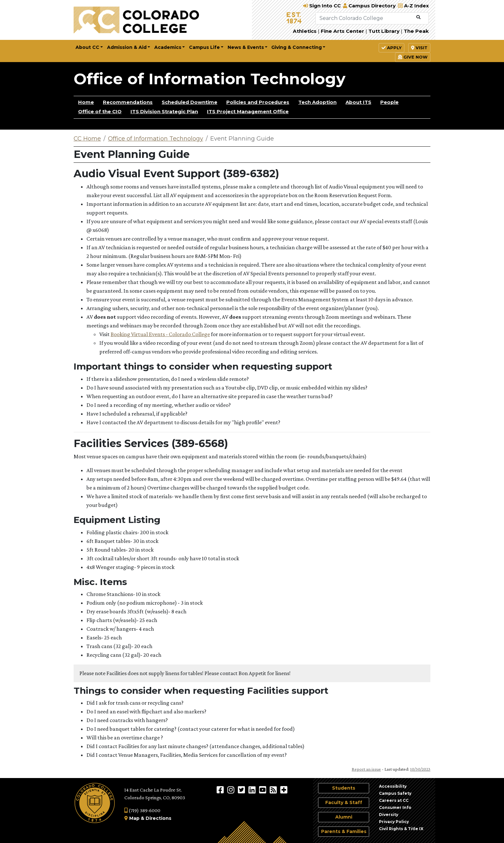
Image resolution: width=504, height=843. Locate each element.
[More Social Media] (284, 790)
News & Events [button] (246, 47)
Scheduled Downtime (189, 102)
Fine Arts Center (342, 31)
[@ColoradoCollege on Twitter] (242, 790)
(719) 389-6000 (142, 810)
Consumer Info (395, 807)
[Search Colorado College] (364, 18)
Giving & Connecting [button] (297, 47)
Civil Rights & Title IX (401, 829)
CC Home (87, 139)
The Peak (416, 31)
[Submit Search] (418, 17)
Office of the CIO (100, 111)
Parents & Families (344, 831)
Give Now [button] (413, 57)
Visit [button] (419, 48)
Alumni (344, 817)
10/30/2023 (420, 769)
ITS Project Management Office (248, 111)
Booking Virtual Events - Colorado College (160, 334)
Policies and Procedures (258, 102)
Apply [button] (392, 48)
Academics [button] (168, 47)
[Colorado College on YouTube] (263, 790)
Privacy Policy (394, 822)
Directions (158, 818)
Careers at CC (394, 800)
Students (344, 788)
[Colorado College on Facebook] (221, 790)
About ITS (358, 102)
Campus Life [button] (204, 47)
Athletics (305, 31)
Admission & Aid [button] (127, 47)
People (389, 102)
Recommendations (128, 102)
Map (134, 818)
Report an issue (366, 769)
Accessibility (393, 786)
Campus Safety (395, 793)
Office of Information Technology (210, 79)
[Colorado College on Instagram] (232, 790)
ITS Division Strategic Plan (164, 111)
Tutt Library (384, 31)
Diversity (389, 815)
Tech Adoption (317, 102)
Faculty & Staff (344, 802)
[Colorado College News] (274, 790)
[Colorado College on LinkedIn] (253, 790)
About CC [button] (87, 47)
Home (86, 102)
